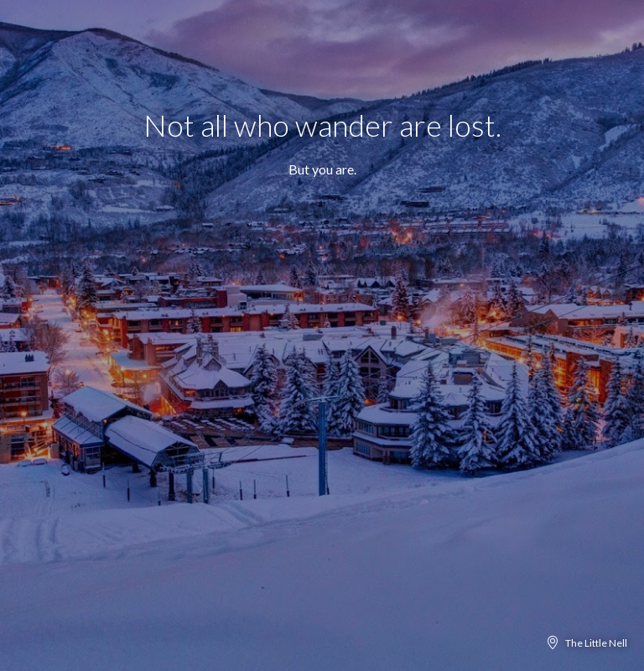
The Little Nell (596, 643)
